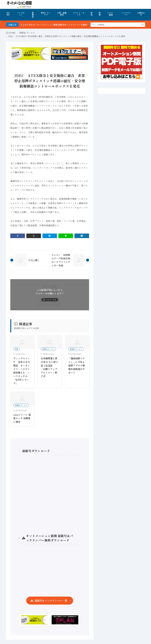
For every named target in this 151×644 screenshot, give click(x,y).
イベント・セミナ (79, 14)
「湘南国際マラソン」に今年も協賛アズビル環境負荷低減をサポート (77, 365)
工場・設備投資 (62, 14)
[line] (66, 236)
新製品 (33, 15)
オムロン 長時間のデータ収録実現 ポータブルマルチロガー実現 (62, 260)
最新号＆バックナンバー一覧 (51, 601)
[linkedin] (82, 236)
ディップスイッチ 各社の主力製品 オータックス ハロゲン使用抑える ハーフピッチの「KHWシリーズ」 (22, 371)
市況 (91, 14)
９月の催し (34, 260)
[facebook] (18, 236)
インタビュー (21, 14)
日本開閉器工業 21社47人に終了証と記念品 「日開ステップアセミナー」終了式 (50, 367)
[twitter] (34, 236)
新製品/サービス (27, 33)
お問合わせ (141, 14)
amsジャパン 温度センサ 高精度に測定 (22, 418)
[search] (143, 25)
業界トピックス (46, 14)
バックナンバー (126, 14)
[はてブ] (50, 236)
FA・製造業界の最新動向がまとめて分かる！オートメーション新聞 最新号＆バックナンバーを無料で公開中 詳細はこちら (57, 25)
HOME (8, 14)
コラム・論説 (111, 14)
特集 (100, 14)
